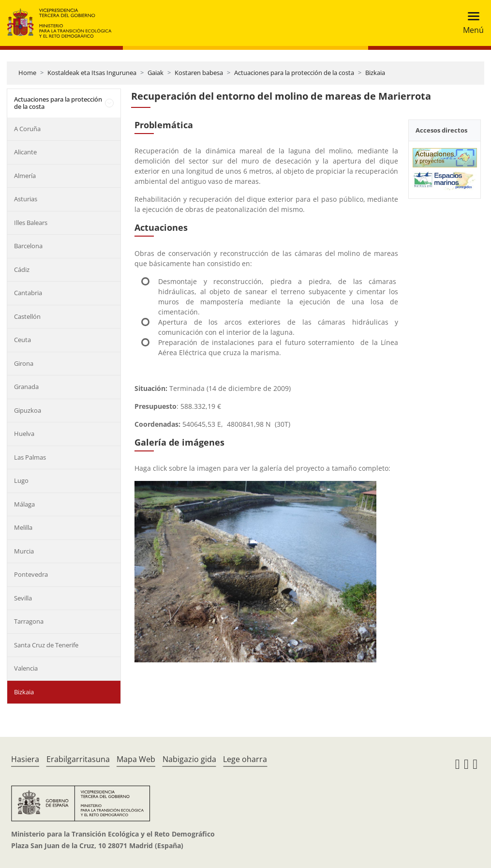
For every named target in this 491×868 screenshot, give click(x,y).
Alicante (25, 152)
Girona (24, 363)
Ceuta (22, 340)
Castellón (27, 316)
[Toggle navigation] (470, 23)
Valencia (26, 668)
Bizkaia (375, 73)
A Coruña (27, 129)
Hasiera (25, 759)
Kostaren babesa (199, 73)
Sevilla (23, 598)
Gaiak (156, 73)
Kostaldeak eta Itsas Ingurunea (92, 73)
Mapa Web (136, 759)
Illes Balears (31, 223)
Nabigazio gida (189, 759)
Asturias (26, 199)
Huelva (24, 434)
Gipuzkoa (28, 410)
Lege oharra (245, 759)
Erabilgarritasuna (78, 759)
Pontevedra (31, 574)
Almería (25, 176)
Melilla (23, 527)
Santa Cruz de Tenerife (46, 645)
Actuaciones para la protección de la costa (294, 73)
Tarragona (29, 621)
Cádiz (22, 269)
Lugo (21, 480)
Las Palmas (30, 457)
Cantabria (28, 293)
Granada (26, 387)
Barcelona (28, 246)
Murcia (24, 551)
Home (27, 73)
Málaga (24, 504)
